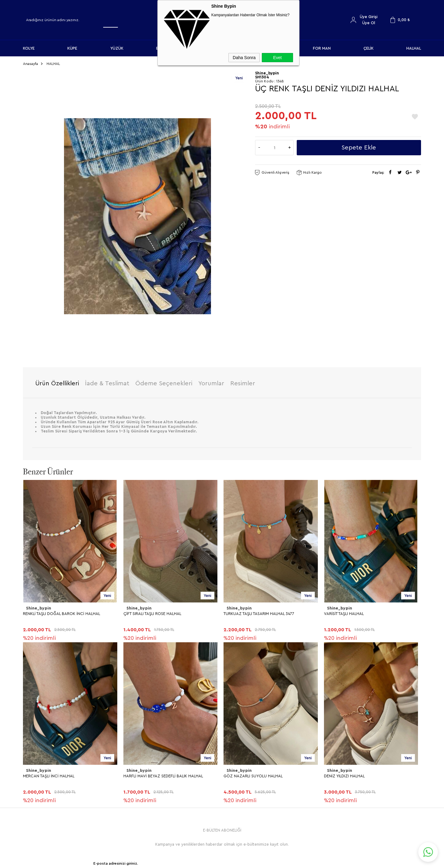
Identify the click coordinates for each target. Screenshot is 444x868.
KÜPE (72, 48)
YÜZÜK (117, 48)
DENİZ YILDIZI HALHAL (43, 773)
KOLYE (29, 48)
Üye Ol (369, 23)
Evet (277, 58)
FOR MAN (322, 48)
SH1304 (262, 75)
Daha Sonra (244, 58)
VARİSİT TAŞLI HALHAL (344, 611)
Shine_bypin (38, 606)
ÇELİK (369, 48)
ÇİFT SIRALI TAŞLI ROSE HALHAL (152, 611)
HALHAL (414, 48)
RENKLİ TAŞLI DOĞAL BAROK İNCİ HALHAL (62, 611)
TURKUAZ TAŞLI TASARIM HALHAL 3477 (259, 611)
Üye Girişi (369, 17)
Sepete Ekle (359, 145)
